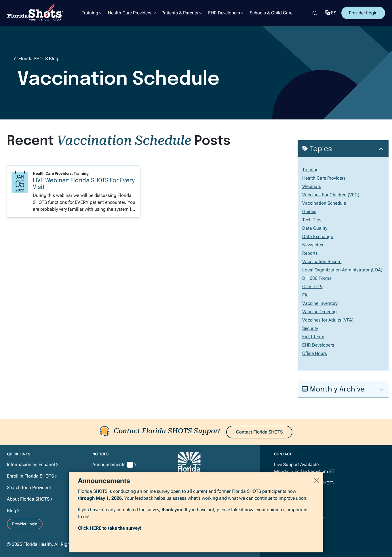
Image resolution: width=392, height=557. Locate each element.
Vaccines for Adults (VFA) (328, 320)
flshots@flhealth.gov (295, 506)
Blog (12, 511)
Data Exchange (318, 236)
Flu (305, 295)
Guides (309, 211)
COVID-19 (312, 287)
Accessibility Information (117, 499)
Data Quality (315, 228)
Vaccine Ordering (319, 312)
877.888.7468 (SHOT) (311, 483)
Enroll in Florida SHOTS (30, 476)
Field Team (313, 337)
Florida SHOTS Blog (38, 59)
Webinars (312, 186)
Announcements (113, 464)
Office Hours (315, 353)
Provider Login (363, 13)
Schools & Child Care (271, 13)
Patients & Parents (180, 13)
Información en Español (31, 464)
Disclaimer (103, 487)
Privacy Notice (106, 476)
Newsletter (313, 245)
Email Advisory (107, 511)
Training (90, 13)
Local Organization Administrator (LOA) (342, 270)
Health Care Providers (130, 13)
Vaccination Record (322, 262)
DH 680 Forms (317, 278)
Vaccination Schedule (324, 203)
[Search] (315, 13)
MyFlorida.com (197, 490)
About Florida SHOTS (28, 499)
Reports (310, 253)
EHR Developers (224, 13)
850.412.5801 (298, 494)
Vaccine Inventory (320, 303)
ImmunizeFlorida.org (202, 505)
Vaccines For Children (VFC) (331, 195)
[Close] (316, 540)
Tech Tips (312, 220)
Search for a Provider (28, 487)
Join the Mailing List (297, 531)
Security (310, 328)
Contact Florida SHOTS (259, 432)
